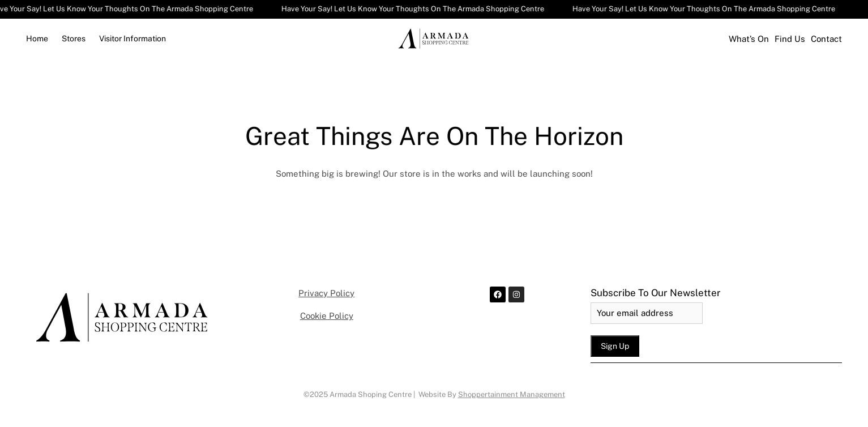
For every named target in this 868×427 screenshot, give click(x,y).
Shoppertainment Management (512, 394)
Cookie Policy (327, 316)
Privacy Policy (326, 293)
